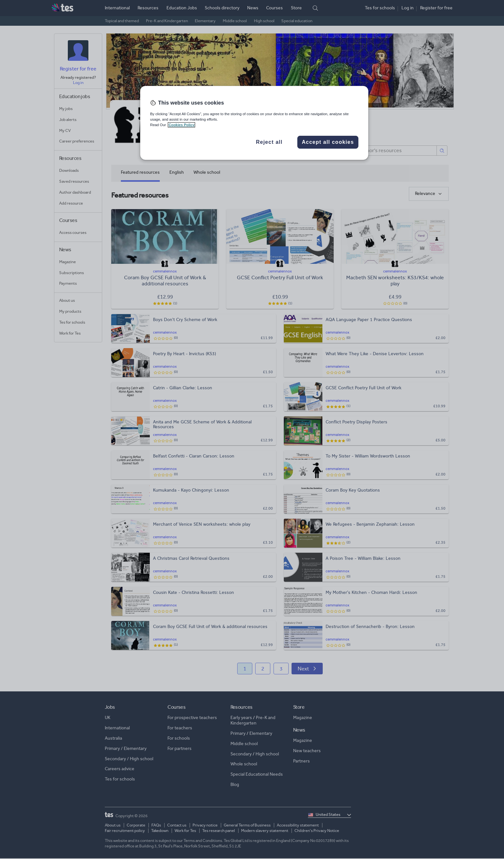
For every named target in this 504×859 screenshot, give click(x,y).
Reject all (269, 142)
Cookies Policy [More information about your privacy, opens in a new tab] (181, 125)
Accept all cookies (328, 142)
